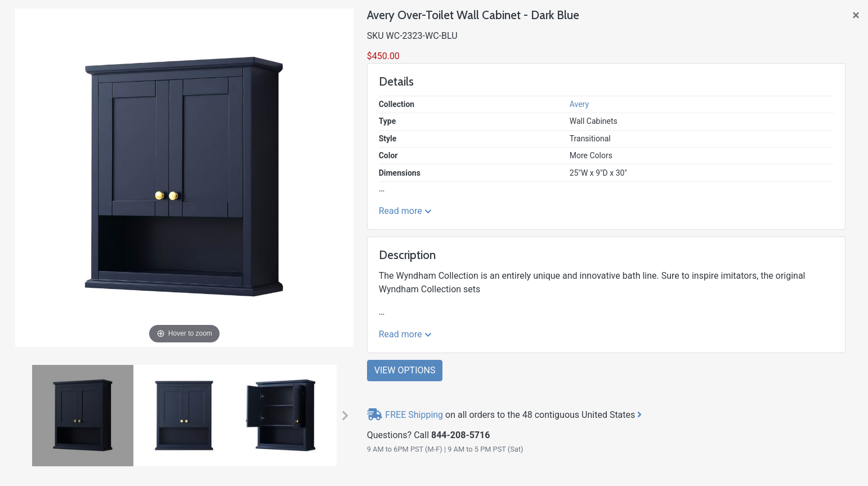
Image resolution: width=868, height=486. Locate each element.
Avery (579, 104)
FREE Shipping (414, 415)
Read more (405, 211)
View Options (405, 370)
